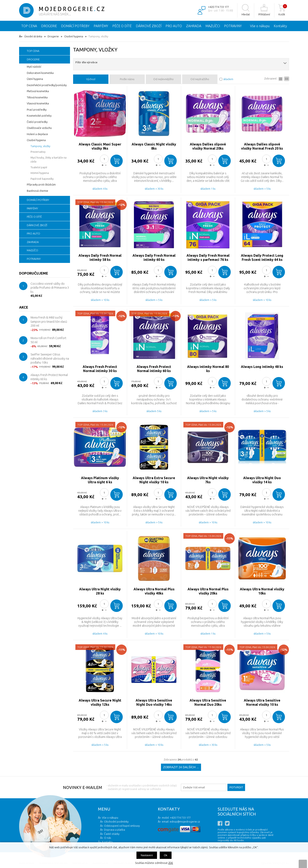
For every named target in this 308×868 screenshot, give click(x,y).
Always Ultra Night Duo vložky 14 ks (262, 480)
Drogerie (53, 36)
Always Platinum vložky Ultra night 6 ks (100, 480)
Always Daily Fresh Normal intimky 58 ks (100, 258)
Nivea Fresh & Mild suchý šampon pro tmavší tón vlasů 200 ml (49, 322)
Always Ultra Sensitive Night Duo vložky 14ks (154, 702)
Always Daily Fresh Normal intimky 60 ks (154, 258)
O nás (107, 838)
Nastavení (147, 855)
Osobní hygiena (74, 36)
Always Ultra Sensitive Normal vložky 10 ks (262, 702)
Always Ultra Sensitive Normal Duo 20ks (208, 702)
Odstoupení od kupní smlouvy (122, 826)
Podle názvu (127, 79)
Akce (24, 307)
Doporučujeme (34, 273)
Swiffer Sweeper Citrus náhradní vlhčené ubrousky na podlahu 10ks (50, 358)
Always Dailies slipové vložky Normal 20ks (208, 146)
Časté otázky (112, 834)
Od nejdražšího (200, 79)
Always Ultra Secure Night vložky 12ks (100, 702)
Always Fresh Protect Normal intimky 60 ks (49, 377)
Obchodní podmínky (116, 822)
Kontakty (280, 26)
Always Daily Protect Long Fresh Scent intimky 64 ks (262, 258)
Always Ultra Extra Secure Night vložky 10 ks (154, 480)
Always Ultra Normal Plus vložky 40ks (154, 591)
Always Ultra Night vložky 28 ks (100, 591)
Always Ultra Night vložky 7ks (208, 480)
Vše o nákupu (260, 26)
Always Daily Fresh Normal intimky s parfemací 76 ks (208, 258)
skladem (228, 79)
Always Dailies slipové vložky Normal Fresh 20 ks (262, 146)
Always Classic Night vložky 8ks (154, 146)
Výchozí (91, 79)
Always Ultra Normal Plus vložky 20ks (208, 591)
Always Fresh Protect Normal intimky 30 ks (100, 369)
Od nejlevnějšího (163, 79)
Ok (166, 855)
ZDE (171, 863)
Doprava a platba (115, 830)
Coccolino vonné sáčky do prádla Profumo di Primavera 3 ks (50, 288)
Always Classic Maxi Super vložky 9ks (100, 146)
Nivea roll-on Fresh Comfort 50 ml (48, 340)
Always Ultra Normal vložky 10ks (262, 591)
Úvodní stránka (33, 36)
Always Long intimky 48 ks (262, 367)
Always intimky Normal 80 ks (208, 369)
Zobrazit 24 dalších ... (181, 767)
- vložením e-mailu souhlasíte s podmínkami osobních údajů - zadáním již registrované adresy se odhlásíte (142, 787)
